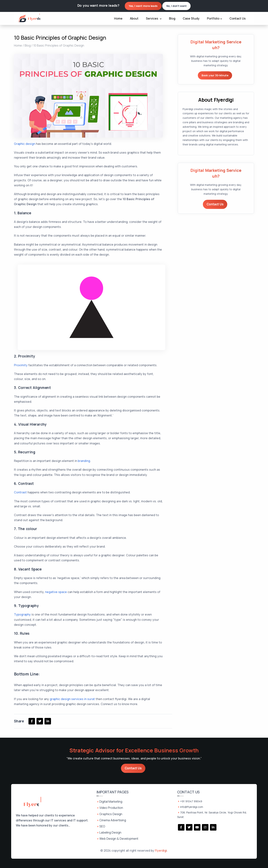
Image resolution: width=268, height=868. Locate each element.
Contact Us (238, 18)
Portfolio (214, 18)
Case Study (191, 18)
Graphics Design (111, 814)
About (134, 18)
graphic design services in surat (72, 699)
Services (154, 18)
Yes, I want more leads (143, 6)
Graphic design (25, 144)
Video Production (111, 808)
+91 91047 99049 (191, 801)
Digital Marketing (111, 802)
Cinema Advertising (113, 820)
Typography (22, 614)
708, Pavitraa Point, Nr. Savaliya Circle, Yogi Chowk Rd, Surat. (212, 815)
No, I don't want (177, 6)
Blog (172, 18)
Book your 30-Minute (215, 75)
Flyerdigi (161, 850)
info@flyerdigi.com (192, 807)
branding (84, 461)
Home (118, 18)
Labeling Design (110, 832)
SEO (102, 826)
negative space (56, 592)
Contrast (20, 492)
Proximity (21, 365)
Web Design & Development (119, 839)
